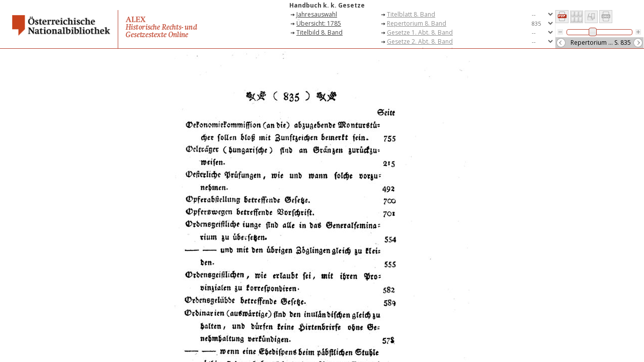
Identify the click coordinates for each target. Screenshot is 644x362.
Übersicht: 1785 (319, 23)
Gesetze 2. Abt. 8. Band (420, 41)
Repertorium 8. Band (417, 23)
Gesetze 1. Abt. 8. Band (420, 32)
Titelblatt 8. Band (411, 14)
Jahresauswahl (317, 14)
